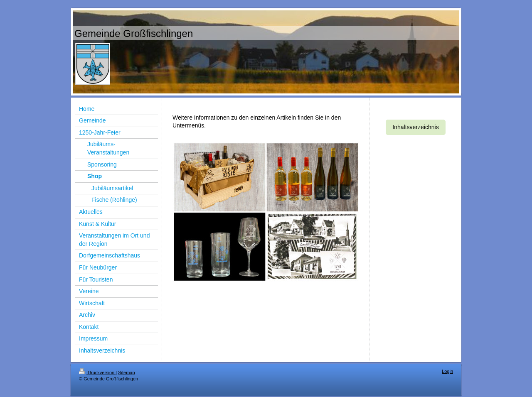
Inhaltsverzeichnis (415, 127)
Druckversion (97, 372)
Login (447, 371)
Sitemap (126, 372)
